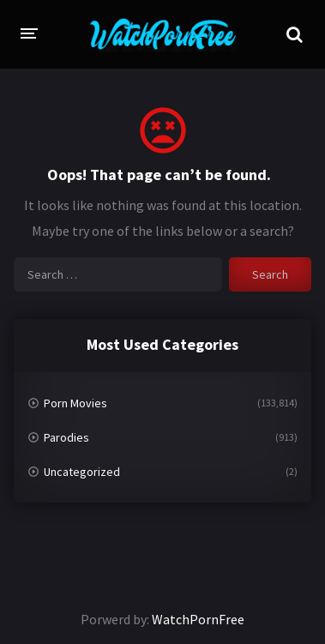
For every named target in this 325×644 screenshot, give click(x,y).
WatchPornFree (198, 619)
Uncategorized (82, 472)
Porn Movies (75, 403)
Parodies (66, 437)
